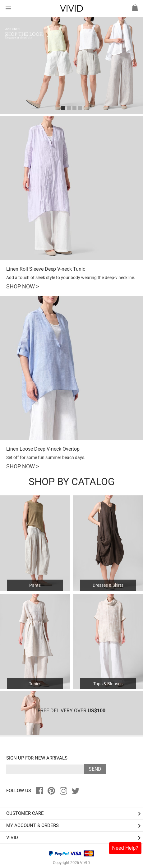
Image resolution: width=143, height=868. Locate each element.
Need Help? (125, 848)
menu (8, 8)
